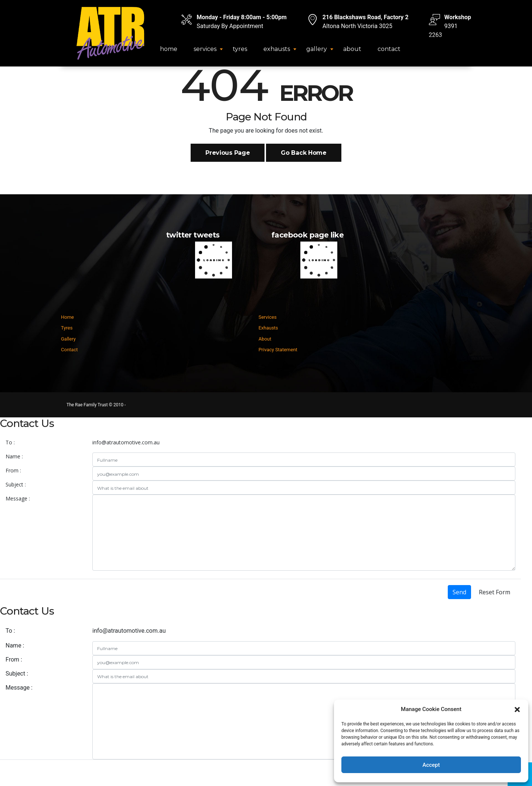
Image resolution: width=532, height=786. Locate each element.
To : (10, 442)
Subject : (16, 484)
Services (205, 49)
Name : (14, 456)
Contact (389, 49)
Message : (18, 498)
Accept (431, 765)
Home (169, 49)
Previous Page (228, 153)
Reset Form (495, 592)
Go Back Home (303, 153)
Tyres (240, 49)
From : (13, 470)
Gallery (317, 49)
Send (459, 592)
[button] (517, 709)
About (352, 49)
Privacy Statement (278, 350)
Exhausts (277, 49)
